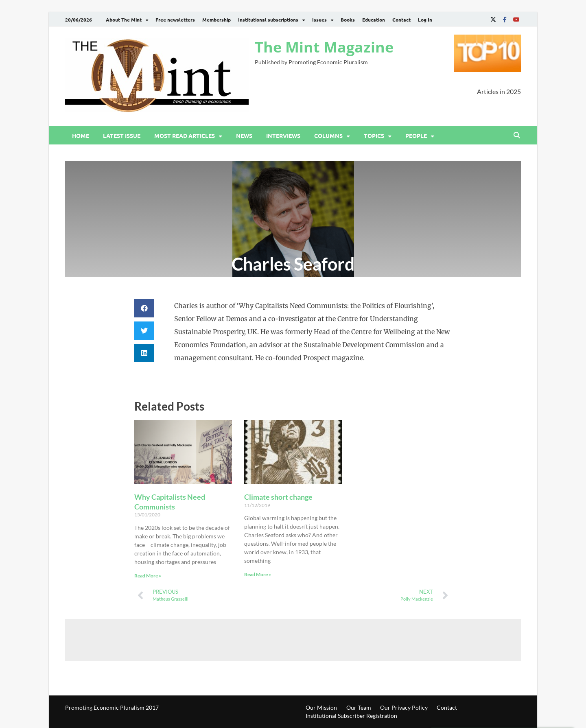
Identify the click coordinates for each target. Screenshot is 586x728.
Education (374, 20)
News (244, 136)
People (416, 136)
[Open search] (517, 136)
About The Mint (124, 20)
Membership (216, 20)
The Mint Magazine (324, 47)
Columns (328, 136)
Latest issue (122, 136)
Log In (425, 20)
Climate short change (278, 497)
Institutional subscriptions (268, 20)
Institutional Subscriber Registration (351, 716)
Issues (319, 20)
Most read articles (185, 136)
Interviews (283, 136)
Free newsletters (175, 20)
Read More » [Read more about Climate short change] (258, 574)
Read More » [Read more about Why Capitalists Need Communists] (148, 576)
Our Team (359, 707)
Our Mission (321, 707)
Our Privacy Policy (404, 707)
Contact (401, 20)
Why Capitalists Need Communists (170, 502)
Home (81, 136)
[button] (144, 308)
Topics (374, 136)
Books (348, 20)
